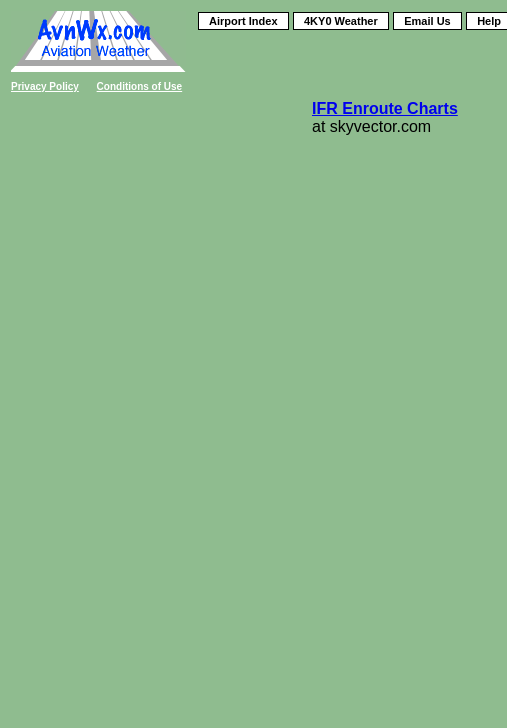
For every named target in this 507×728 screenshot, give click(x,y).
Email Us (427, 21)
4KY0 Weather (341, 21)
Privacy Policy (45, 86)
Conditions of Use (140, 86)
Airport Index (243, 21)
